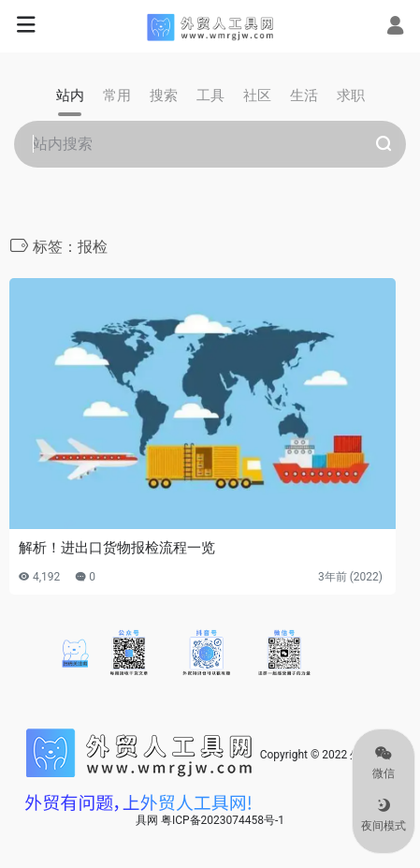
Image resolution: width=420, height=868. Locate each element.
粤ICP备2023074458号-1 (223, 820)
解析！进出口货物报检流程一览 (117, 548)
